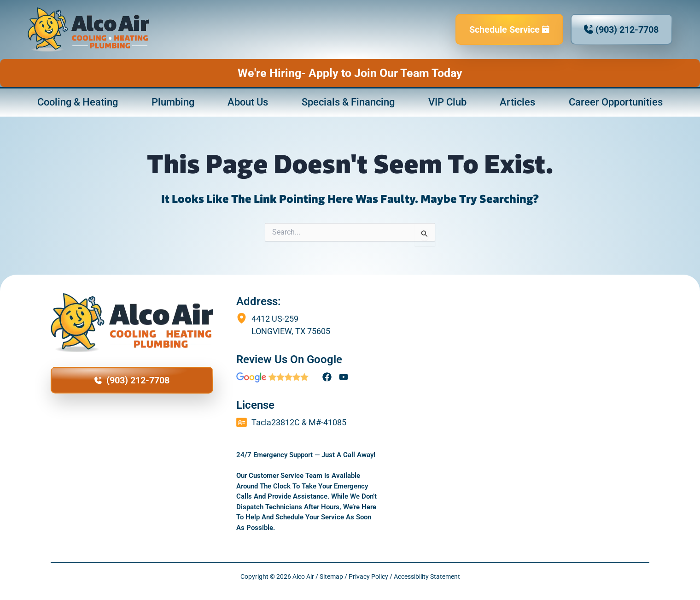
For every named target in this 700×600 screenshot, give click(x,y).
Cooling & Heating (78, 102)
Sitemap (331, 576)
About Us (248, 102)
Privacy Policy (368, 576)
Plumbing (173, 102)
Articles (517, 102)
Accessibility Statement (427, 576)
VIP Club (447, 102)
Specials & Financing (348, 102)
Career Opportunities (616, 102)
